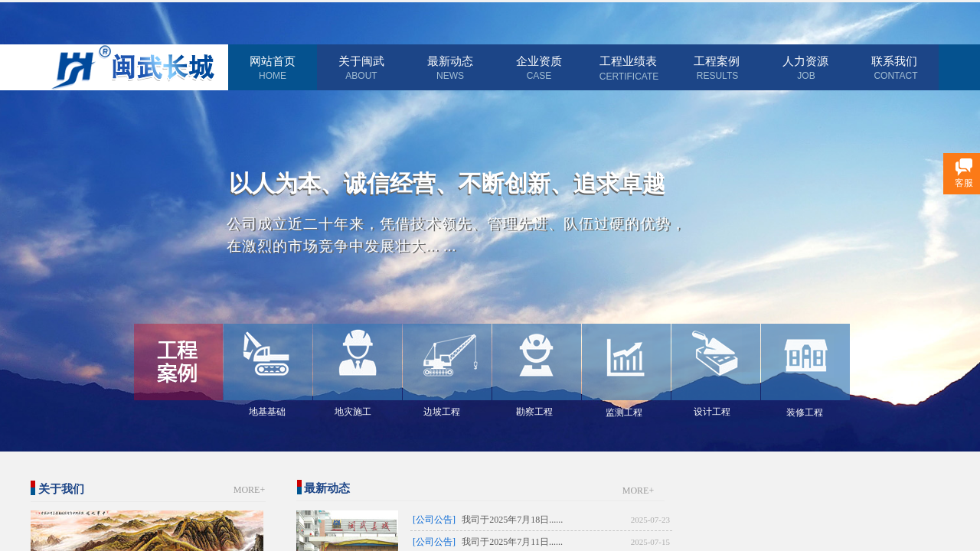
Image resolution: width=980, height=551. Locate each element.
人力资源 (805, 61)
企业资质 (539, 61)
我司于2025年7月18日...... (512, 520)
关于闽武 (361, 61)
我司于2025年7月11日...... (512, 542)
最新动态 (450, 61)
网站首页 (273, 61)
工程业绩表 (628, 61)
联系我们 (894, 61)
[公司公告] (434, 520)
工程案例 (717, 61)
